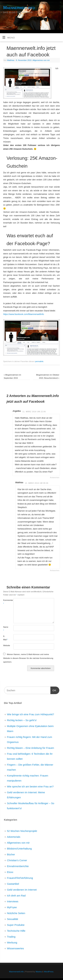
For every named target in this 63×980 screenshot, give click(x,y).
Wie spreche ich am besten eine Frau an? (30, 786)
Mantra (39, 972)
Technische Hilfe (16, 931)
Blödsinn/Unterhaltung (19, 849)
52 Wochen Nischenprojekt (22, 831)
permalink (39, 361)
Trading (11, 937)
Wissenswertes (16, 948)
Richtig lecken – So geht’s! (22, 720)
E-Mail (6, 638)
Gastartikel (13, 884)
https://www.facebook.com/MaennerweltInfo (24, 314)
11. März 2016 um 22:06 (34, 412)
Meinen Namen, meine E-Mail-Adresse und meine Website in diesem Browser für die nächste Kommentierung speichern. (28, 658)
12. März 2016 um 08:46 (37, 483)
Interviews (13, 901)
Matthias (11, 60)
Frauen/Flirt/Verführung (20, 878)
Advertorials (14, 837)
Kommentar (6, 602)
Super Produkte (16, 925)
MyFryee (12, 907)
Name (6, 629)
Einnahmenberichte (18, 866)
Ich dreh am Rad (16, 896)
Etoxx (10, 872)
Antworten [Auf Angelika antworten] (55, 478)
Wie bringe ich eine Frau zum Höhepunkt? (31, 714)
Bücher (11, 854)
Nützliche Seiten (16, 913)
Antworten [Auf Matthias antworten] (55, 570)
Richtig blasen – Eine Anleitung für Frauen (31, 748)
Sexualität (13, 919)
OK (53, 690)
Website (6, 645)
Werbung (12, 943)
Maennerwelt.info (19, 8)
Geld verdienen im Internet (22, 890)
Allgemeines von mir (41, 60)
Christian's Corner (17, 860)
